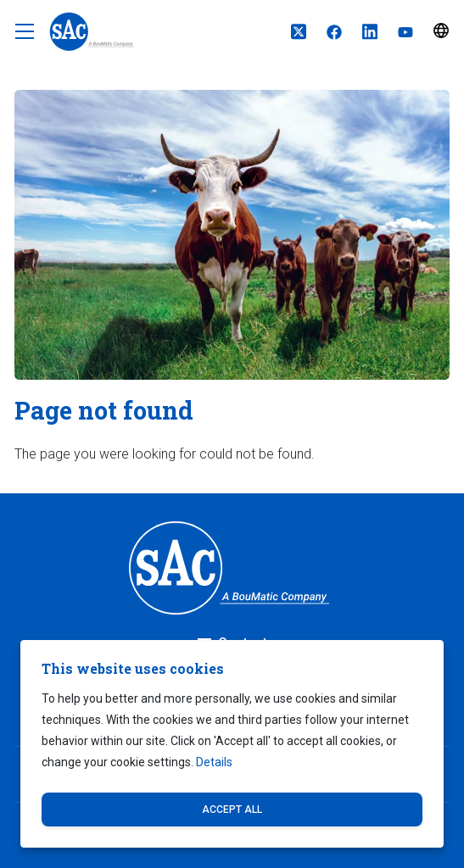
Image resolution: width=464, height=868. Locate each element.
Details (214, 762)
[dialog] (232, 744)
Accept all (232, 810)
